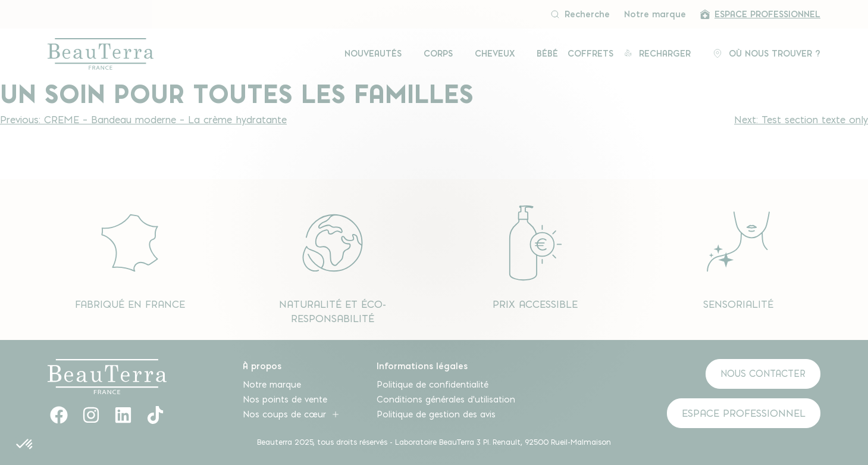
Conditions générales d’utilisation (446, 400)
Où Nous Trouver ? (767, 54)
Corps (440, 54)
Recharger (658, 54)
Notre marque (655, 14)
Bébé (547, 54)
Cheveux (496, 54)
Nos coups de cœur (292, 414)
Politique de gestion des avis (436, 414)
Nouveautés (375, 54)
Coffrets (590, 54)
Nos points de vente (285, 400)
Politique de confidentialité (433, 385)
